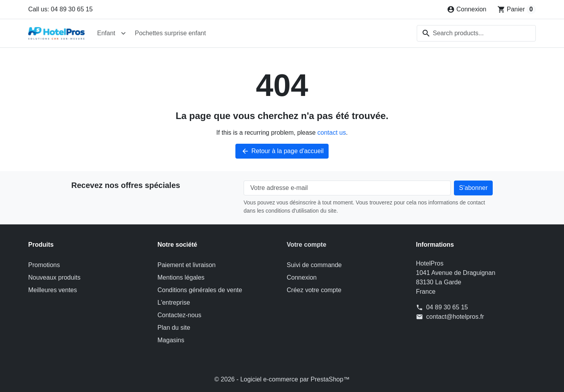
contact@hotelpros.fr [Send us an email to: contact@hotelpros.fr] (455, 317)
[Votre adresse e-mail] (347, 188)
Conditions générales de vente (200, 290)
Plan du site (174, 328)
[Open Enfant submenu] (123, 33)
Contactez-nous (179, 315)
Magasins (171, 340)
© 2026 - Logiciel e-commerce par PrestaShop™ (282, 379)
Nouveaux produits (54, 277)
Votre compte (306, 245)
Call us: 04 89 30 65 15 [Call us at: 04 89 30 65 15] (61, 9)
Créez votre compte (314, 290)
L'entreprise (174, 303)
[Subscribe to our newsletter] (473, 188)
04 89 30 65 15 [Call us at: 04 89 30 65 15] (447, 307)
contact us (332, 133)
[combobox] (476, 33)
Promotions (44, 265)
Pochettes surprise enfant (170, 33)
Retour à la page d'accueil (282, 151)
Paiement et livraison (187, 265)
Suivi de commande (314, 265)
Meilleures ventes (53, 290)
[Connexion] (467, 9)
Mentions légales (181, 277)
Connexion (302, 277)
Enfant (106, 33)
